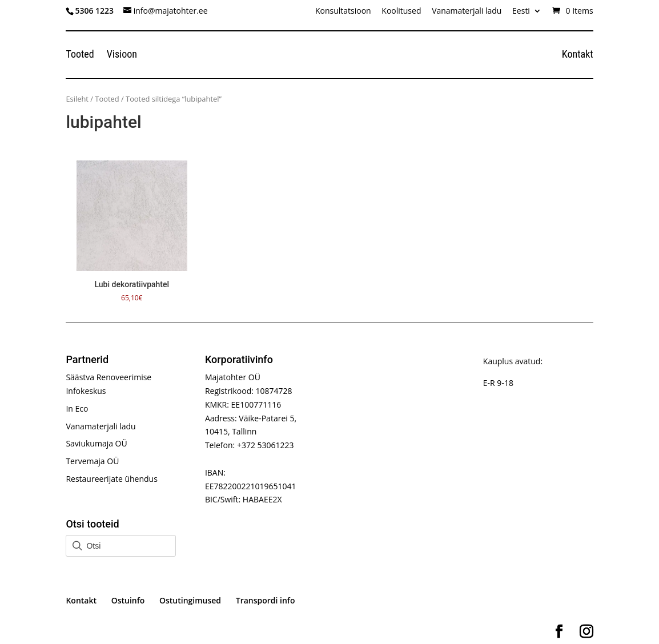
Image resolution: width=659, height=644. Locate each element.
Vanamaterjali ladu (467, 11)
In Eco (77, 408)
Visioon (122, 55)
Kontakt (578, 55)
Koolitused (401, 11)
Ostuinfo (128, 600)
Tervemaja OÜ (92, 461)
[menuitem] (527, 14)
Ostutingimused (190, 600)
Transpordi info (266, 600)
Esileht (77, 99)
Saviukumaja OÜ (96, 443)
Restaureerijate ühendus (111, 479)
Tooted (80, 55)
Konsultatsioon (343, 11)
